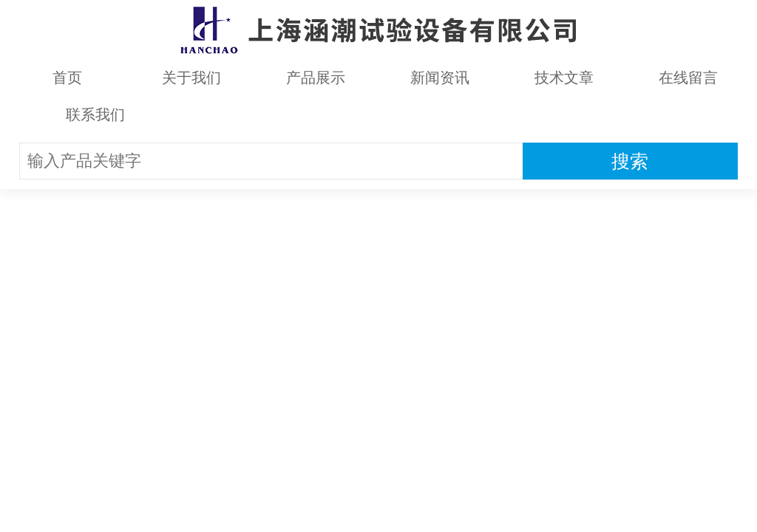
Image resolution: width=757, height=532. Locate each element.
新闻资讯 (440, 78)
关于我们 (191, 78)
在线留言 (688, 78)
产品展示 (316, 78)
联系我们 (95, 115)
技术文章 (564, 78)
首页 (67, 78)
